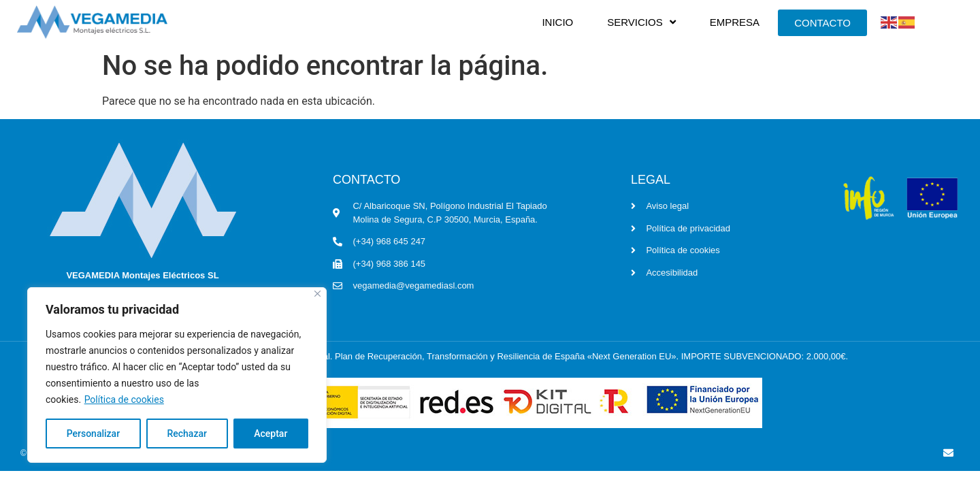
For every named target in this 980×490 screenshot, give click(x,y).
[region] (177, 375)
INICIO (557, 22)
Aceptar (271, 434)
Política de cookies (124, 399)
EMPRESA (735, 22)
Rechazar (186, 434)
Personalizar (93, 434)
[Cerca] (317, 294)
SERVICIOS (641, 22)
